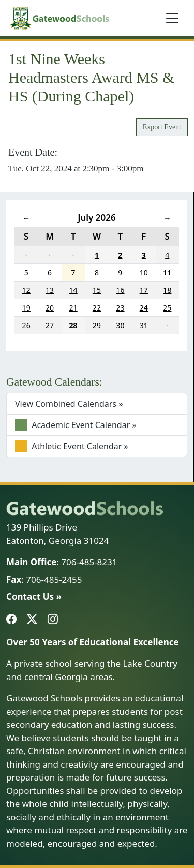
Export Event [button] (162, 127)
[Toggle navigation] (172, 18)
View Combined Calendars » (69, 404)
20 (50, 308)
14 (73, 290)
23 (120, 308)
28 (73, 325)
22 (97, 308)
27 (50, 325)
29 (97, 325)
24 (144, 308)
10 (144, 273)
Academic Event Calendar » (76, 425)
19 (26, 308)
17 (144, 290)
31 (144, 325)
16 (120, 290)
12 (26, 290)
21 (73, 308)
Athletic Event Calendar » (72, 446)
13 (50, 290)
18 (167, 290)
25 (167, 308)
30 (120, 325)
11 (167, 273)
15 (97, 290)
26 (26, 325)
